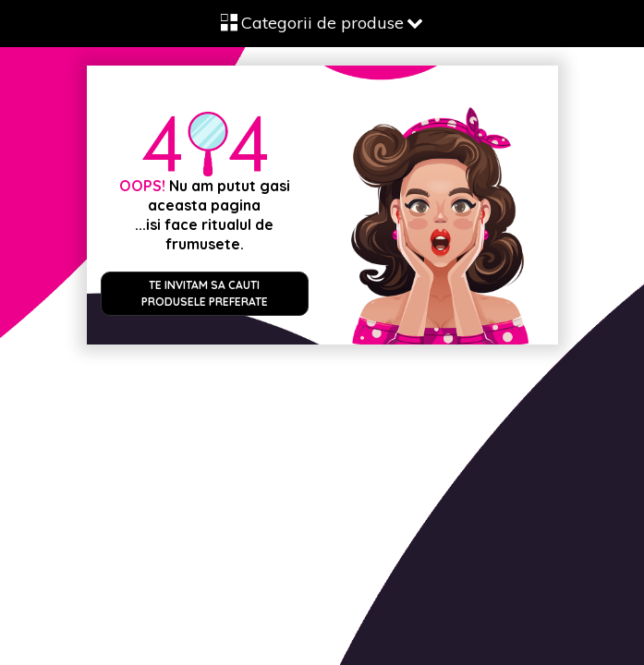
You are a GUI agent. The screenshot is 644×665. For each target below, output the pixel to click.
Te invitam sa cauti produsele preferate (205, 293)
